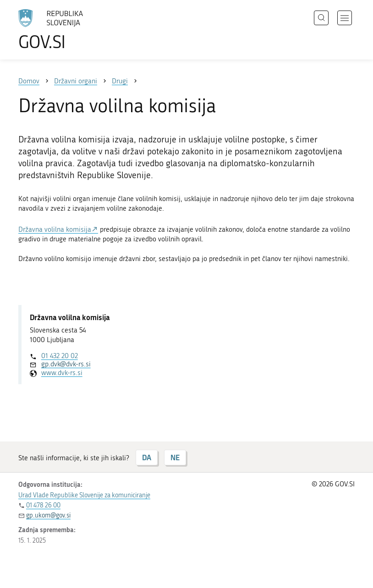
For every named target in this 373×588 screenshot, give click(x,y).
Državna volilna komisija (55, 229)
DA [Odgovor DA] (147, 457)
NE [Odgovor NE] (175, 457)
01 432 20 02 (60, 356)
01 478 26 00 (43, 505)
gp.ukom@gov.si (48, 515)
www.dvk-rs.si (62, 373)
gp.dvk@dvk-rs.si (66, 364)
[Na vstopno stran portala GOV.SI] (64, 30)
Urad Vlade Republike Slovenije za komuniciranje (84, 495)
